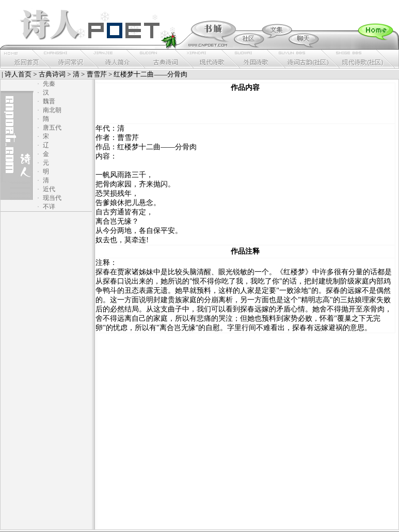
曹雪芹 (97, 74)
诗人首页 (18, 74)
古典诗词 (52, 74)
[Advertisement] (245, 108)
